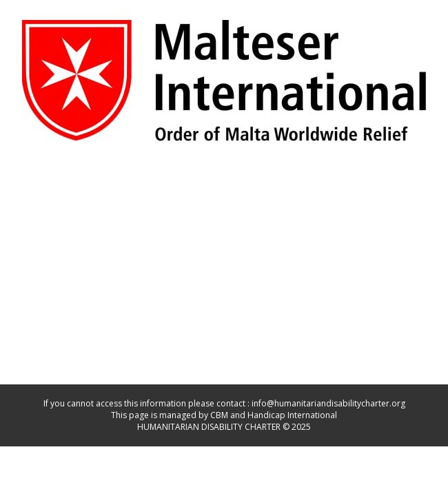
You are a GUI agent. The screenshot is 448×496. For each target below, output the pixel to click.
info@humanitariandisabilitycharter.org (328, 403)
